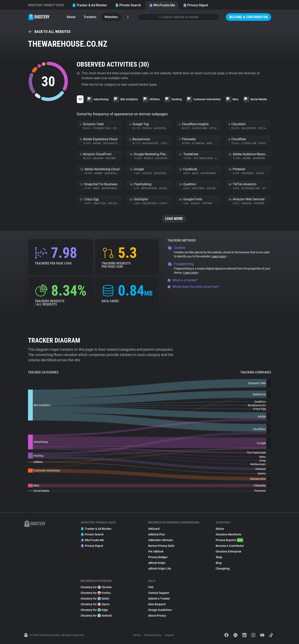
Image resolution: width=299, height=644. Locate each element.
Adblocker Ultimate (161, 540)
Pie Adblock (156, 551)
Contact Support (159, 593)
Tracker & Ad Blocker (90, 5)
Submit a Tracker (159, 599)
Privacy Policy (153, 635)
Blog (219, 563)
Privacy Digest (196, 5)
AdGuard (154, 529)
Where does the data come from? (193, 287)
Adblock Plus (156, 534)
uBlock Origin (157, 563)
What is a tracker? (183, 280)
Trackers (90, 17)
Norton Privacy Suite (161, 546)
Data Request (157, 604)
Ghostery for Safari (95, 599)
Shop (219, 557)
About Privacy (157, 616)
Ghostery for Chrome (96, 587)
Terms (137, 635)
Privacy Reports (229, 540)
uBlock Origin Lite (160, 568)
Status (220, 529)
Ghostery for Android (96, 616)
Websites (111, 17)
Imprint (169, 635)
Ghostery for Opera (95, 604)
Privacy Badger (158, 557)
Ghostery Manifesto (228, 534)
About (71, 17)
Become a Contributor (249, 17)
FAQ (151, 587)
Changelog (223, 568)
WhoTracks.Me (162, 5)
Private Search (128, 5)
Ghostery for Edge (94, 610)
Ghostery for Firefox (96, 593)
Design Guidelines (160, 610)
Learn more (220, 256)
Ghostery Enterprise (229, 551)
